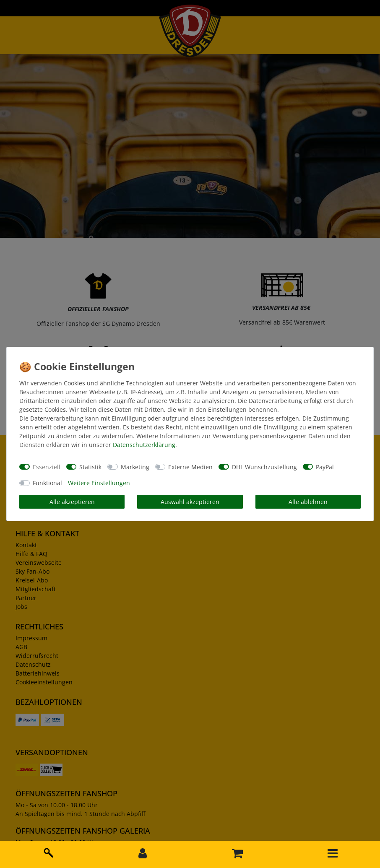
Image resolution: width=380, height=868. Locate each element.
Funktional (47, 483)
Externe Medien (190, 467)
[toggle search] (47, 851)
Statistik (90, 467)
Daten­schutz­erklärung (144, 445)
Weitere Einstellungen (99, 483)
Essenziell (47, 467)
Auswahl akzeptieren (190, 502)
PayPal (325, 467)
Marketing (135, 467)
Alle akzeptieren (72, 502)
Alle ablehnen (308, 502)
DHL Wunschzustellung (264, 467)
